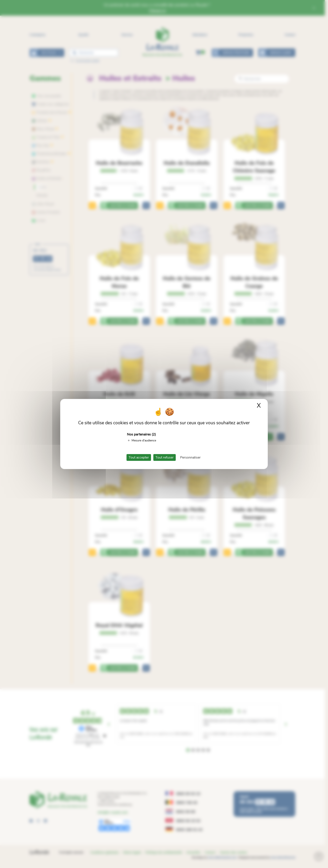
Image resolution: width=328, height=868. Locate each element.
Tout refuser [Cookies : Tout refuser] (165, 457)
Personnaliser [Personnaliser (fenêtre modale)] (190, 457)
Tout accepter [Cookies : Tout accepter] (139, 457)
